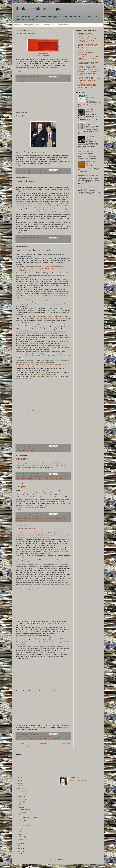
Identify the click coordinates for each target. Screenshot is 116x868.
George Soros (20, 242)
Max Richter (26, 451)
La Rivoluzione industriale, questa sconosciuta (91, 138)
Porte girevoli (22, 116)
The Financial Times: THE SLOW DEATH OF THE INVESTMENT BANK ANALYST (87, 40)
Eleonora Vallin (59, 449)
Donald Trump (51, 449)
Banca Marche (32, 477)
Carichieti (59, 477)
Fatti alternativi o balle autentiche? (87, 187)
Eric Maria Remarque (59, 737)
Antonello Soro (25, 79)
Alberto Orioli (25, 517)
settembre (22, 799)
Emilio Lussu (50, 737)
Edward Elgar (43, 737)
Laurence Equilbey (21, 81)
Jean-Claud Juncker (28, 242)
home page (18, 25)
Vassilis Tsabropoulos (58, 173)
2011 (19, 854)
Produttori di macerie (26, 181)
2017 (19, 786)
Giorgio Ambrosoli (57, 517)
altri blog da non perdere (32, 25)
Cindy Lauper (40, 517)
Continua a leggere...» (22, 72)
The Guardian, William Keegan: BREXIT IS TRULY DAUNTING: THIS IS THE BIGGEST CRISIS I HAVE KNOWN (89, 80)
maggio (22, 829)
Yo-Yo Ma (60, 739)
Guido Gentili (20, 519)
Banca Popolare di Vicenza (43, 477)
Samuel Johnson (44, 739)
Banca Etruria (25, 477)
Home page (43, 744)
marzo (21, 834)
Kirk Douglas (36, 739)
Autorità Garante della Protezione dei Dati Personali (42, 79)
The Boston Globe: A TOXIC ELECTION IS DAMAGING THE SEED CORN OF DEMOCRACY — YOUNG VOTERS (88, 52)
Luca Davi (66, 449)
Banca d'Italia (32, 240)
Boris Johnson (42, 240)
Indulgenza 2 (22, 459)
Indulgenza (21, 487)
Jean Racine (65, 79)
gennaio (22, 840)
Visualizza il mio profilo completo (78, 780)
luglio (21, 805)
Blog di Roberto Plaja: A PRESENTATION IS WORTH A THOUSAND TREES (87, 35)
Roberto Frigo (75, 778)
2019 (19, 781)
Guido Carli (65, 517)
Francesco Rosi (20, 739)
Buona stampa (32, 173)
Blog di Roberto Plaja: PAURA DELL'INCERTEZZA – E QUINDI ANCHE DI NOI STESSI (88, 86)
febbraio (22, 837)
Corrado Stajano (48, 517)
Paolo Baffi (58, 519)
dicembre (22, 791)
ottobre (21, 797)
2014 (19, 846)
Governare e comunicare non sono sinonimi (93, 97)
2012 (19, 851)
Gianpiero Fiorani (48, 173)
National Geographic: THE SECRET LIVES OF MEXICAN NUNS (88, 63)
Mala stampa (20, 451)
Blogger (66, 859)
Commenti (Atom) (26, 747)
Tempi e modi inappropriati (90, 110)
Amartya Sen (24, 240)
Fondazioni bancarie (35, 478)
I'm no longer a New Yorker (85, 151)
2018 (19, 783)
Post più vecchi (66, 744)
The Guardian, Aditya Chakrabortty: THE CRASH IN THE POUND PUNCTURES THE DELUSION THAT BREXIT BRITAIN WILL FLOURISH (89, 69)
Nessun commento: (42, 76)
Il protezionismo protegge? (90, 162)
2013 (19, 849)
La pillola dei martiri (25, 529)
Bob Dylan (24, 737)
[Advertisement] (43, 97)
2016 (19, 789)
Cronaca (56, 240)
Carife (63, 477)
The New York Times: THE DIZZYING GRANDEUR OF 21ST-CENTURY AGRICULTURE (89, 58)
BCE (37, 240)
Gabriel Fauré (59, 79)
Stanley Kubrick (53, 739)
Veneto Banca (33, 451)
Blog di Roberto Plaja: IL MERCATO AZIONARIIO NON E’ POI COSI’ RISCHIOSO (88, 46)
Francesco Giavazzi (63, 240)
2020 (19, 778)
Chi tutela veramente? (26, 34)
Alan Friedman (25, 449)
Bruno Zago (39, 449)
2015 (19, 843)
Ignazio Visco (27, 519)
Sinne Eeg (52, 478)
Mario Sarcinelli (35, 519)
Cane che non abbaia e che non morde (33, 250)
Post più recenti (20, 744)
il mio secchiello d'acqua (39, 9)
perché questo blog (49, 25)
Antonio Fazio (25, 173)
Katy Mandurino (45, 478)
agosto (21, 802)
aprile (21, 832)
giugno (21, 807)
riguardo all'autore (63, 25)
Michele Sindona (44, 519)
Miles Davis (51, 519)
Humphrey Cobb (28, 739)
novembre (22, 794)
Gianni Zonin (40, 173)
